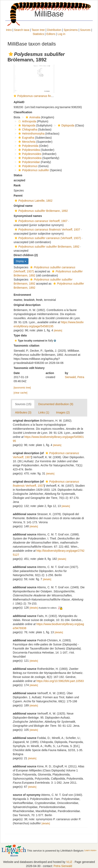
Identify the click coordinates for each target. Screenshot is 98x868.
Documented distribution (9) (56, 404)
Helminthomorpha (31, 134)
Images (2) (63, 412)
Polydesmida (28, 146)
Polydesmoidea (29, 158)
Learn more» (90, 850)
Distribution (54, 30)
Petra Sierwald (63, 866)
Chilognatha (27, 129)
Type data (20, 335)
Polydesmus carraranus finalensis (39, 96)
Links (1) (44, 412)
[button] (11, 54)
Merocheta (26, 142)
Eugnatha (26, 138)
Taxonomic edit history (29, 368)
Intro (9, 30)
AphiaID (19, 102)
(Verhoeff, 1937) (47, 238)
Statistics (38, 34)
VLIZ (69, 862)
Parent (18, 196)
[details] (58, 331)
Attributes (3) (23, 412)
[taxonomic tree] (22, 388)
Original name (23, 206)
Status (18, 175)
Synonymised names (28, 216)
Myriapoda (26, 125)
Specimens (71, 30)
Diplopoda (65, 125)
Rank (17, 185)
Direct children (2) (26, 255)
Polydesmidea (29, 150)
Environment (22, 295)
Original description (27, 305)
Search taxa (22, 30)
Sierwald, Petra (75, 377)
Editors (51, 34)
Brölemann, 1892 (41, 211)
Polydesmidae (29, 162)
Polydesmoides (29, 154)
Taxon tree (38, 30)
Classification (23, 112)
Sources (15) (23, 404)
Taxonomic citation (27, 346)
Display (21, 261)
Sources (85, 30)
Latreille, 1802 (33, 201)
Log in (61, 34)
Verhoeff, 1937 (47, 230)
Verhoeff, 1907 (41, 221)
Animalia (32, 117)
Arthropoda (27, 121)
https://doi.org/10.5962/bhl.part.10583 (60, 681)
